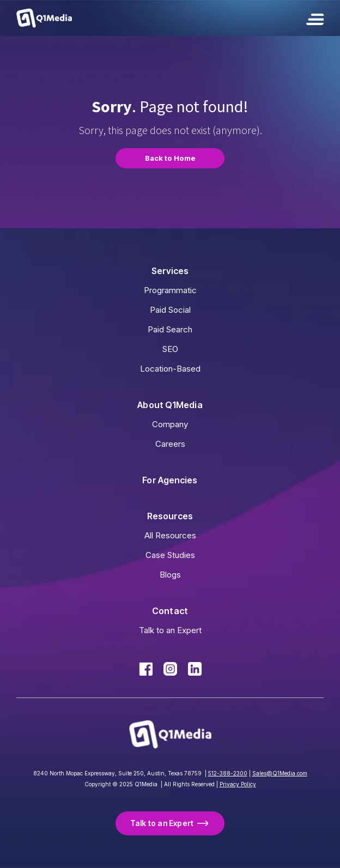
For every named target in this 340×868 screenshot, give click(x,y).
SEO (170, 349)
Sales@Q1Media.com (280, 773)
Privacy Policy (238, 784)
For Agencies (170, 480)
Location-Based (170, 369)
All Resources (170, 535)
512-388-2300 (228, 773)
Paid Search (170, 329)
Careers (170, 444)
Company (170, 424)
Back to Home (170, 158)
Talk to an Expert (170, 630)
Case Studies (170, 555)
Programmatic (170, 290)
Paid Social (170, 310)
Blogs (170, 575)
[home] (44, 18)
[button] (315, 18)
